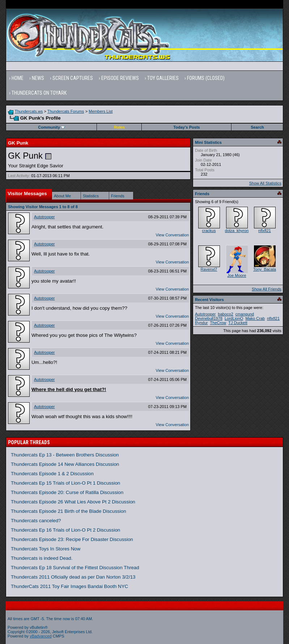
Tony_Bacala (265, 269)
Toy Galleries (163, 78)
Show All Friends (267, 289)
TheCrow (218, 323)
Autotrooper (44, 217)
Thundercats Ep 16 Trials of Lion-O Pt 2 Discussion (65, 530)
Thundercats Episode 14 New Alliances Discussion (65, 464)
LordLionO (234, 318)
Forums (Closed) (206, 78)
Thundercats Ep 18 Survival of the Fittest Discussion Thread (75, 568)
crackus (209, 231)
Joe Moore (237, 275)
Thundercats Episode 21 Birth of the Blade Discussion (69, 511)
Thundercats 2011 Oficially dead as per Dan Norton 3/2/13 (73, 577)
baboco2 (226, 314)
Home (18, 78)
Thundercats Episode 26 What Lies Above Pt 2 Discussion (73, 502)
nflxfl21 (265, 231)
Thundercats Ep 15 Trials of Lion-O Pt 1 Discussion (65, 483)
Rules (119, 127)
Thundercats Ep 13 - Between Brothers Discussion (65, 455)
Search (257, 127)
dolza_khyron (237, 231)
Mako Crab (255, 318)
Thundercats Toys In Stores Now (46, 549)
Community (52, 127)
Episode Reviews (120, 78)
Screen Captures (73, 78)
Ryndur (201, 323)
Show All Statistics (265, 183)
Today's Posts (186, 127)
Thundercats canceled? (36, 521)
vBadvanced (41, 636)
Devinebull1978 (209, 318)
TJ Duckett (238, 323)
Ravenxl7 (209, 269)
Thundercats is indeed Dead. (42, 558)
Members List (101, 111)
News (38, 78)
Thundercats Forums (66, 111)
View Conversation (173, 235)
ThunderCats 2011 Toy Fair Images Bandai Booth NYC (69, 586)
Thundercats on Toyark (39, 93)
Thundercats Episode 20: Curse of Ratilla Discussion (67, 492)
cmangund (245, 314)
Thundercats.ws (29, 111)
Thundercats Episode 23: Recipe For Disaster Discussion (72, 539)
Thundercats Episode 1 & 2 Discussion (52, 474)
